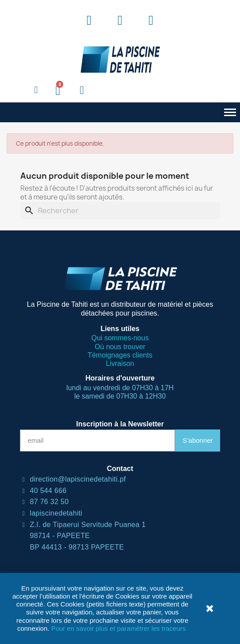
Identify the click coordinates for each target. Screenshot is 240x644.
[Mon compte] (82, 90)
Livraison (120, 363)
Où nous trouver (120, 347)
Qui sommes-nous (120, 338)
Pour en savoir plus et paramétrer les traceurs (118, 628)
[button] (36, 90)
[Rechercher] (120, 211)
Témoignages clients (120, 355)
